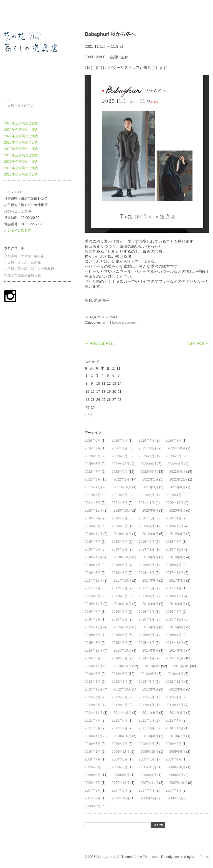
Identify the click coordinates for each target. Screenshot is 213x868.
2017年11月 (93, 581)
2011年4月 (173, 721)
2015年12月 (174, 619)
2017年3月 (92, 596)
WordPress (200, 857)
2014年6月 (92, 658)
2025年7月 (147, 456)
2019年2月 (120, 549)
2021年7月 (92, 495)
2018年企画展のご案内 (21, 155)
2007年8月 (92, 791)
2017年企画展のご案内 (21, 162)
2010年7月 (177, 736)
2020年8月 (177, 511)
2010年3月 (147, 744)
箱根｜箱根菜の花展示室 (22, 275)
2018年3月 (92, 573)
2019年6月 (120, 542)
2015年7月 (92, 635)
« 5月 (89, 415)
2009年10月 (149, 752)
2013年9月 (152, 666)
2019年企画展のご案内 (21, 149)
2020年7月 (92, 518)
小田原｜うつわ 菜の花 (22, 262)
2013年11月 (93, 666)
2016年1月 (147, 619)
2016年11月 (93, 604)
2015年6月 (120, 635)
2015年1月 (147, 643)
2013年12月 (174, 658)
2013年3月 (92, 682)
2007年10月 (178, 783)
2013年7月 (92, 674)
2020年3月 (92, 526)
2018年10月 (122, 557)
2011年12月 (174, 705)
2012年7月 (92, 697)
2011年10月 (122, 713)
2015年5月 (147, 635)
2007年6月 (120, 791)
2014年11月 (93, 651)
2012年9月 (150, 689)
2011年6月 (120, 721)
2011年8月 (177, 713)
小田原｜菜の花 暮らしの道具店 (29, 269)
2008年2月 (92, 783)
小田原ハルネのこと (19, 106)
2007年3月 (173, 791)
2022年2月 (121, 479)
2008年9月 (92, 775)
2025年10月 (176, 448)
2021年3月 (92, 503)
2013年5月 (149, 674)
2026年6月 (92, 441)
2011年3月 (92, 728)
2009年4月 (173, 759)
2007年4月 (147, 791)
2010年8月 (150, 736)
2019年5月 (147, 542)
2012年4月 (173, 697)
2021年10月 (122, 487)
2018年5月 (147, 565)
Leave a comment (125, 322)
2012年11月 (93, 689)
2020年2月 (120, 526)
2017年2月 (120, 596)
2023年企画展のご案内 (21, 123)
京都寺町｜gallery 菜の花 (24, 256)
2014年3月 (120, 658)
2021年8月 (177, 487)
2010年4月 (120, 744)
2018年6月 (120, 565)
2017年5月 (147, 588)
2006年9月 (149, 798)
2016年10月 (122, 604)
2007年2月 (92, 798)
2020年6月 (120, 518)
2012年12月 (174, 682)
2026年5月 (120, 441)
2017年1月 (147, 596)
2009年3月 (92, 767)
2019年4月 (173, 542)
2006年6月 (92, 806)
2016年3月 (92, 619)
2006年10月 (121, 798)
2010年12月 (174, 728)
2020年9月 (150, 511)
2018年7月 (92, 565)
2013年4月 (175, 674)
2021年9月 (150, 487)
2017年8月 (177, 581)
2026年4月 (147, 441)
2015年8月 (177, 627)
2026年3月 (173, 441)
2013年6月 (120, 674)
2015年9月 (150, 627)
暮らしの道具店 (16, 15)
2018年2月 (120, 573)
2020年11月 (93, 511)
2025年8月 (120, 456)
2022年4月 (177, 472)
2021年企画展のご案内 (21, 136)
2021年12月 (178, 479)
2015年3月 (92, 643)
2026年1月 (120, 448)
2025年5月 (92, 464)
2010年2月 (173, 744)
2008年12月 (148, 767)
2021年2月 (120, 503)
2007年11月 (149, 783)
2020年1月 (147, 526)
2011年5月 (147, 721)
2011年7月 (92, 721)
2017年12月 (174, 573)
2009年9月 (177, 752)
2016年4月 (173, 612)
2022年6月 (120, 472)
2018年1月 (147, 573)
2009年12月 (121, 752)
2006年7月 (175, 798)
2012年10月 (122, 689)
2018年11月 (93, 557)
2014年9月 (150, 651)
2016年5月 (147, 612)
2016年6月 (120, 612)
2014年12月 (174, 643)
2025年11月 (148, 448)
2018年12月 (174, 549)
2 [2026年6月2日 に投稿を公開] (92, 376)
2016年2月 (120, 619)
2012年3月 (92, 705)
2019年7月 (92, 542)
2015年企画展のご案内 (21, 174)
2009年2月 (120, 767)
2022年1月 (150, 479)
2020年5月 (147, 518)
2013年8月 (181, 666)
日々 (7, 99)
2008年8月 (121, 775)
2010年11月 (93, 736)
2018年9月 (150, 557)
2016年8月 (177, 604)
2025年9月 (92, 456)
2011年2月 (120, 728)
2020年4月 (173, 518)
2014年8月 (177, 651)
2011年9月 (150, 713)
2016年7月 (92, 612)
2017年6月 (120, 588)
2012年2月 (120, 705)
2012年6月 (120, 697)
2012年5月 (147, 697)
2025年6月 (173, 456)
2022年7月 (92, 472)
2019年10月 (122, 534)
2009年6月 (120, 759)
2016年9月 (150, 604)
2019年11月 (93, 534)
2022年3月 (92, 479)
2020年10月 (122, 511)
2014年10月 (122, 651)
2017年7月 (92, 588)
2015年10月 (122, 627)
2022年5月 (149, 472)
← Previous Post (99, 343)
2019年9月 (150, 534)
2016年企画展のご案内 (21, 168)
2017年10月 (122, 581)
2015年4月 (173, 635)
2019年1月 (147, 549)
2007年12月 (121, 783)
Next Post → (198, 343)
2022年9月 (149, 464)
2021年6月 (120, 495)
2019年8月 (177, 534)
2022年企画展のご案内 (21, 130)
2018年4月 (173, 565)
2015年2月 (120, 643)
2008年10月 (176, 767)
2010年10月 (122, 736)
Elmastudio (151, 857)
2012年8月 (177, 689)
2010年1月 (92, 752)
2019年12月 (174, 526)
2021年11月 (93, 487)
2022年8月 (175, 464)
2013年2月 (120, 682)
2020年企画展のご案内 (21, 142)
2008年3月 (175, 775)
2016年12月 (174, 596)
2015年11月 (93, 627)
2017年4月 (173, 588)
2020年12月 (174, 503)
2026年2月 (92, 448)
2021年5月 (147, 495)
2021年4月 (173, 495)
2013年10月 (122, 666)
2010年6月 (92, 744)
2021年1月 (147, 503)
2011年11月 (93, 713)
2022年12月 (121, 464)
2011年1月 (147, 728)
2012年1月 (147, 705)
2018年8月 (177, 557)
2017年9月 (150, 581)
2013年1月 (147, 682)
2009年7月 (92, 759)
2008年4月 (149, 775)
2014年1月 (147, 658)
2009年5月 (147, 759)
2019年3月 (92, 549)
